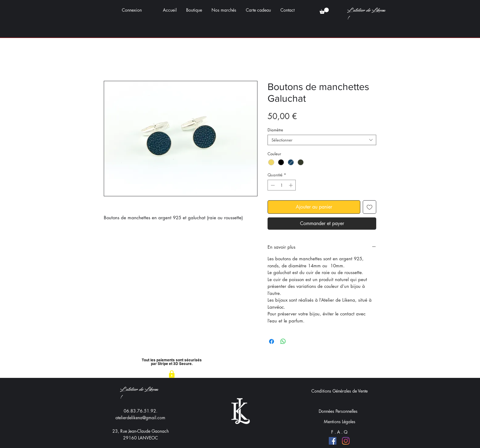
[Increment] (291, 185)
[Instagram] (346, 441)
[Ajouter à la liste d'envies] (369, 207)
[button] (324, 11)
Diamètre (275, 130)
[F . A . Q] (339, 432)
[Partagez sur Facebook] (272, 341)
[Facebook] (333, 441)
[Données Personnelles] (338, 411)
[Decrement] (272, 185)
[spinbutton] (282, 185)
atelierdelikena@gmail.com (140, 418)
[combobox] (322, 140)
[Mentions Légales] (339, 421)
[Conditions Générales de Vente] (339, 391)
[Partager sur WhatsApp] (283, 341)
